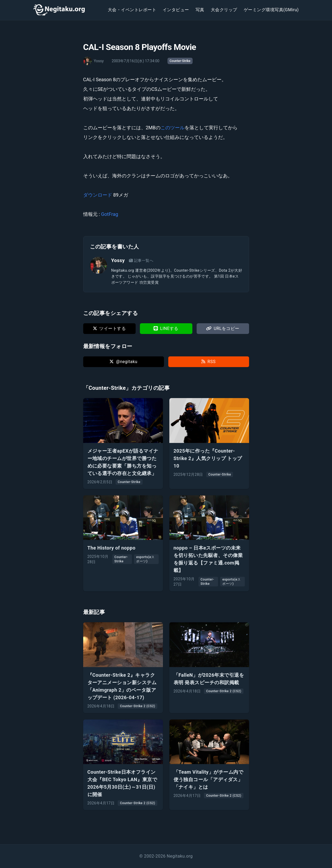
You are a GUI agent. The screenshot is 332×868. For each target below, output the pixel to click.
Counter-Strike (180, 61)
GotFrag (110, 214)
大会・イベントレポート (132, 10)
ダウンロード (98, 195)
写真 (200, 10)
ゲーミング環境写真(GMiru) (271, 10)
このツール (173, 128)
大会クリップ (224, 10)
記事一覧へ (141, 260)
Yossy (118, 260)
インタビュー (176, 10)
